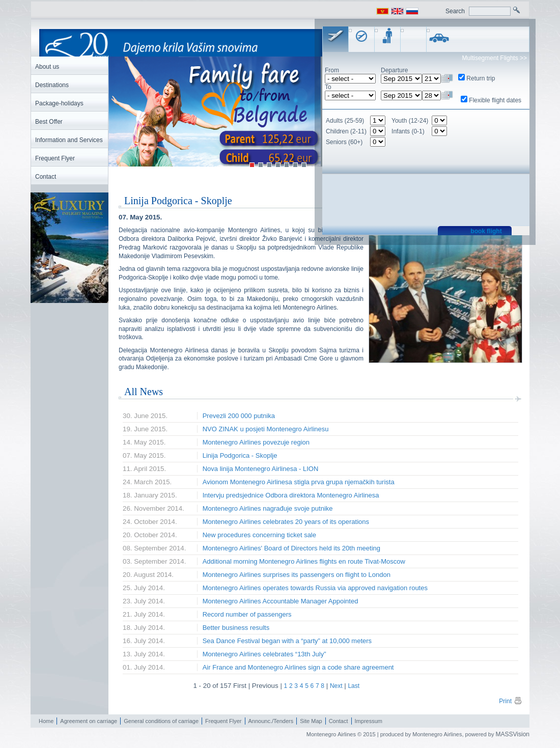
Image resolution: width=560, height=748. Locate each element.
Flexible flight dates (495, 100)
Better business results (236, 628)
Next (336, 686)
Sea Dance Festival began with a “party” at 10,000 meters (287, 641)
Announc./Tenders (271, 721)
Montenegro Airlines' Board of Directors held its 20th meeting (291, 548)
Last (354, 686)
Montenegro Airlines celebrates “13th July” (264, 654)
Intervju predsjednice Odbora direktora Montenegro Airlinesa (291, 495)
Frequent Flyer (223, 721)
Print (511, 701)
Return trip (481, 78)
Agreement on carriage (89, 721)
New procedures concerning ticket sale (259, 535)
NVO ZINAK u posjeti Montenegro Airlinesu (266, 429)
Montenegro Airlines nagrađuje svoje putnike (268, 508)
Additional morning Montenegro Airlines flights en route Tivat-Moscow (304, 561)
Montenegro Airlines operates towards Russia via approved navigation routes (315, 588)
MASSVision (513, 734)
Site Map (311, 721)
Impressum (369, 721)
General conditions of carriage (161, 721)
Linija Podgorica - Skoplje (240, 455)
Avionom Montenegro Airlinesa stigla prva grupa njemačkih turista (299, 482)
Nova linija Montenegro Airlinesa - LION (261, 469)
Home (46, 721)
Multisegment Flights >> (495, 58)
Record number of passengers (247, 614)
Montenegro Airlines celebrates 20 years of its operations (286, 522)
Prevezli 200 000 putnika (239, 416)
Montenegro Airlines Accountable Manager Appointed (281, 601)
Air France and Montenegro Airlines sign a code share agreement (298, 667)
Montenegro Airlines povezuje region (256, 442)
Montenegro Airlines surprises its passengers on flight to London (297, 575)
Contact (339, 721)
